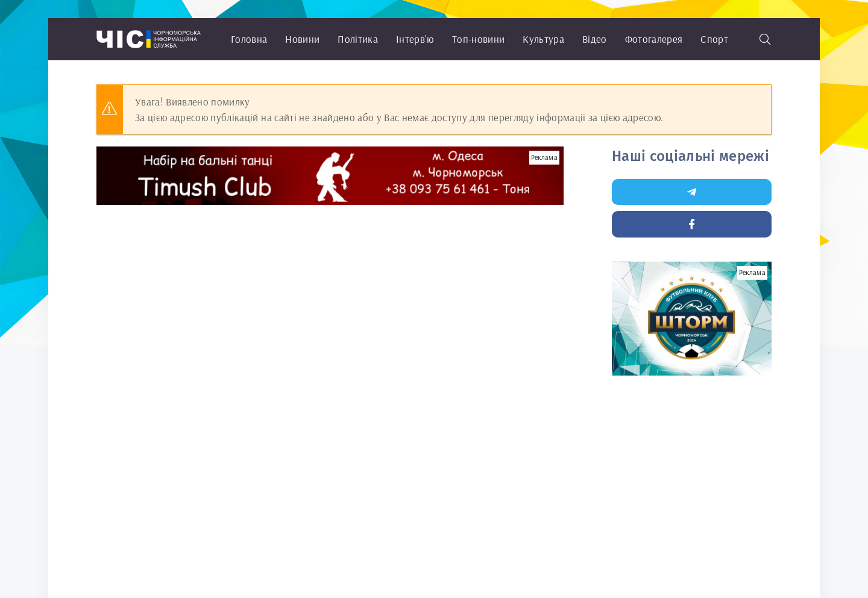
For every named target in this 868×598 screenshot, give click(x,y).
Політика (358, 39)
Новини (302, 39)
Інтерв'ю (415, 39)
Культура (543, 39)
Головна (249, 39)
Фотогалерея (654, 39)
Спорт (714, 39)
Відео (595, 39)
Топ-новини (478, 39)
